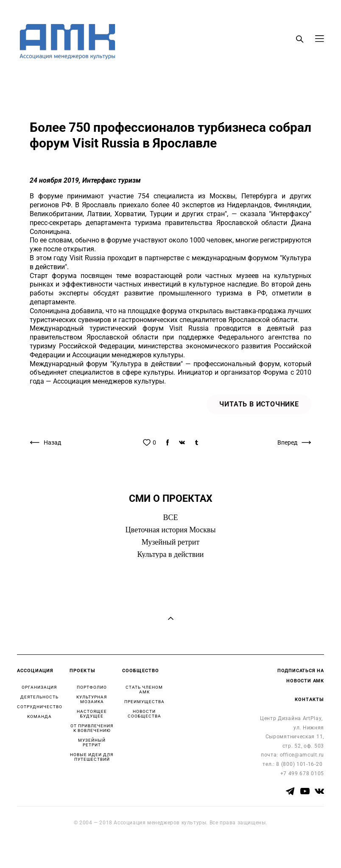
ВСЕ (170, 517)
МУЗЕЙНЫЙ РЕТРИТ (92, 743)
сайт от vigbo (34, 848)
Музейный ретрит (171, 542)
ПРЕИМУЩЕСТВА (144, 702)
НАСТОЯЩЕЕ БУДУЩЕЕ (92, 714)
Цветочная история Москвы (171, 530)
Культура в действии (171, 554)
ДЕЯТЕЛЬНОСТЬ (39, 697)
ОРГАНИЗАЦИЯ (39, 687)
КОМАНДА (39, 716)
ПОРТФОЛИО (92, 687)
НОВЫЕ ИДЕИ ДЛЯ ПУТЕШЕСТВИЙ (92, 757)
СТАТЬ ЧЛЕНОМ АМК (144, 690)
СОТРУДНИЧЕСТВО (40, 707)
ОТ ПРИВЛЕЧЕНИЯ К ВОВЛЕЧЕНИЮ (92, 728)
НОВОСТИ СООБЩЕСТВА (144, 714)
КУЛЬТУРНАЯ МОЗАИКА (92, 699)
